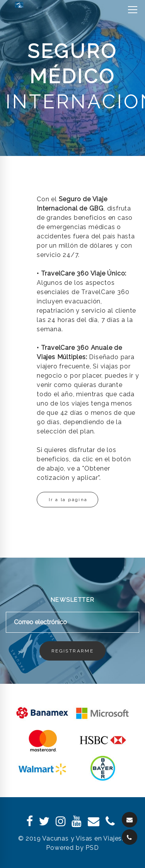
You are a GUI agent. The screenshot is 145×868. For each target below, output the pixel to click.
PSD (92, 848)
